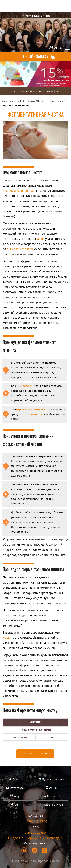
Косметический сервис (50, 101)
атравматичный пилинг (31, 409)
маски (7, 638)
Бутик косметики (53, 780)
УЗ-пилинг (25, 386)
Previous (11, 74)
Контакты (53, 796)
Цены (18, 805)
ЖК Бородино (35, 836)
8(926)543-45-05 (36, 16)
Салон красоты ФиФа (14, 101)
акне (41, 239)
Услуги (32, 101)
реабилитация (34, 414)
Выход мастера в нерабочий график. (36, 91)
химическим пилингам (19, 191)
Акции (53, 788)
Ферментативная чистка (36, 730)
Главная (18, 780)
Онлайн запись (35, 754)
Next (60, 74)
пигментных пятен (20, 249)
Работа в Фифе (53, 805)
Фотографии (18, 788)
